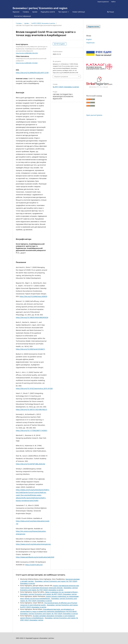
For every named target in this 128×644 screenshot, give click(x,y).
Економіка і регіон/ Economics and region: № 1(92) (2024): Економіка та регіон (49, 589)
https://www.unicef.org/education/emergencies (33, 544)
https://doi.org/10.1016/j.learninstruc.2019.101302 (34, 388)
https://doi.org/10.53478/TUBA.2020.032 (31, 464)
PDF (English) (60, 44)
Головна (26, 12)
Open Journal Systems (94, 115)
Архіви (35, 12)
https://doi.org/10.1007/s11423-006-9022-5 (31, 409)
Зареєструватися (103, 2)
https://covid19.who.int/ (34, 565)
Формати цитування (61, 77)
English (89, 39)
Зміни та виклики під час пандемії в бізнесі (62, 592)
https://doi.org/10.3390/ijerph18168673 (30, 349)
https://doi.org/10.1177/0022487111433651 (32, 430)
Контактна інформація (23, 16)
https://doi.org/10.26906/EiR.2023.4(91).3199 (32, 73)
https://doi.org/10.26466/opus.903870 (33, 296)
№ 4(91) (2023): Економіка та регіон (43, 23)
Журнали (16, 12)
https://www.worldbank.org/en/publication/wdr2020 (35, 557)
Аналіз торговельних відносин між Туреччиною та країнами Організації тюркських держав (50, 587)
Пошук (111, 12)
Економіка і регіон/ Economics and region (40, 8)
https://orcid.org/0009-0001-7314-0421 (27, 63)
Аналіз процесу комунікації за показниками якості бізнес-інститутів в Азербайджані (49, 597)
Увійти (113, 2)
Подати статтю (93, 27)
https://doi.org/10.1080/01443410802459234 (32, 317)
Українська (90, 43)
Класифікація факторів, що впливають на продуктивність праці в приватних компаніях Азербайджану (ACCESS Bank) (49, 610)
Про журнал (63, 12)
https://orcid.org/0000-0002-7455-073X (27, 53)
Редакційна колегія (48, 12)
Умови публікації (79, 12)
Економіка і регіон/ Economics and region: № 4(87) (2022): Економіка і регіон (48, 594)
